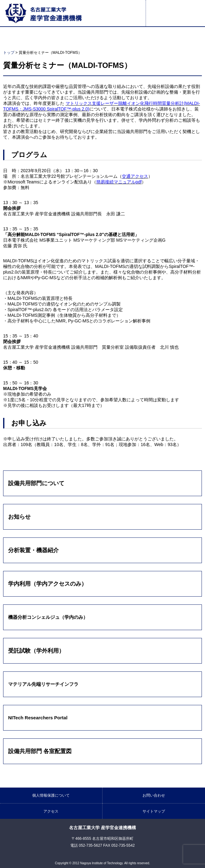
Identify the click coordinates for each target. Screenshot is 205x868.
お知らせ (19, 517)
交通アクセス (135, 176)
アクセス (51, 811)
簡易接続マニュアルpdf (119, 182)
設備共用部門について (36, 483)
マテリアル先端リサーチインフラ (43, 684)
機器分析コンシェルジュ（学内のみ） (48, 617)
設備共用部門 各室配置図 (40, 751)
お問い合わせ (154, 795)
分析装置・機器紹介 (33, 550)
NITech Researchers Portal (38, 718)
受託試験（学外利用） (36, 651)
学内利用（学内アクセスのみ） (47, 584)
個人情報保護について (51, 795)
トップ (9, 53)
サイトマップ (154, 811)
